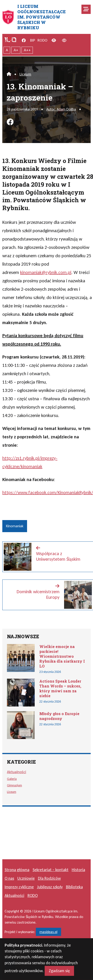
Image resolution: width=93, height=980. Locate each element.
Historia (78, 870)
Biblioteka (74, 887)
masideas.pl (48, 932)
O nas (9, 878)
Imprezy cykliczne (19, 887)
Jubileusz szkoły (50, 887)
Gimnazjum (14, 785)
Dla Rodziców (49, 878)
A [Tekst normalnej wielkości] (7, 50)
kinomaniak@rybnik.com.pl (46, 272)
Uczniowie (26, 878)
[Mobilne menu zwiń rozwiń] (86, 9)
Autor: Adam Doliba (61, 109)
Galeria (12, 779)
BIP (33, 40)
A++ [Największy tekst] (27, 50)
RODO (42, 40)
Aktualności (17, 772)
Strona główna (17, 870)
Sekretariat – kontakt (51, 870)
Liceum (25, 74)
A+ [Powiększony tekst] (16, 50)
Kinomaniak (15, 526)
